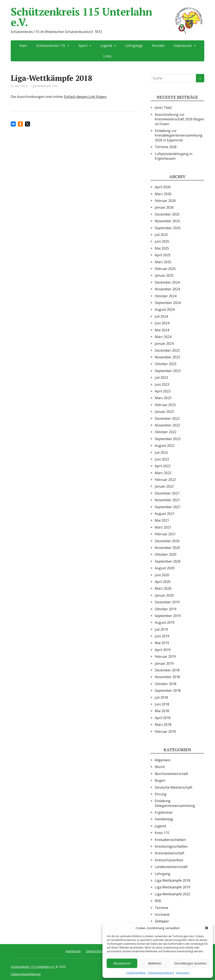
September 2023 (168, 371)
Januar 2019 (164, 663)
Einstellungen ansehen (190, 963)
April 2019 (163, 650)
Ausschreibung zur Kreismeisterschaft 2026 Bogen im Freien (179, 119)
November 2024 (167, 289)
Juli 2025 (161, 235)
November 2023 (167, 357)
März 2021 (163, 527)
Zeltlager (162, 921)
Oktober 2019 (166, 609)
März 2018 (163, 725)
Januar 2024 (164, 343)
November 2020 (167, 548)
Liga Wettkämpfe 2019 (172, 887)
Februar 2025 (165, 269)
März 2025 (163, 262)
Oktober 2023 (166, 364)
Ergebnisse (164, 812)
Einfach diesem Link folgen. (85, 97)
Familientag (164, 819)
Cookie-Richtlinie (136, 973)
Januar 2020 (164, 595)
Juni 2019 (162, 636)
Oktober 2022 (166, 432)
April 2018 (163, 718)
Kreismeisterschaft (170, 853)
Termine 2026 (166, 147)
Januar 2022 (164, 486)
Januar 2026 (164, 207)
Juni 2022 (162, 459)
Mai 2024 (162, 330)
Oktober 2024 (166, 296)
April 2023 (163, 391)
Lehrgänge (134, 46)
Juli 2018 (161, 697)
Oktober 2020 (166, 554)
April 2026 (163, 187)
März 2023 (163, 398)
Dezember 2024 (167, 282)
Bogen (160, 780)
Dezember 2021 (167, 493)
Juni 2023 (162, 384)
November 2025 (167, 221)
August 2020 (165, 568)
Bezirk (160, 767)
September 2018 (168, 691)
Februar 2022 (165, 480)
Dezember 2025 (167, 214)
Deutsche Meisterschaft (174, 787)
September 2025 (168, 228)
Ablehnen (155, 963)
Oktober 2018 (166, 684)
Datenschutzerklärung (161, 973)
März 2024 (163, 337)
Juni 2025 (162, 241)
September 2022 (168, 439)
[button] (207, 928)
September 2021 (168, 507)
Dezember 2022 (167, 418)
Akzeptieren (122, 963)
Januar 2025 (164, 275)
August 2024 (165, 309)
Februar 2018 (165, 731)
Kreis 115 (162, 833)
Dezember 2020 (167, 541)
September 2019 (168, 616)
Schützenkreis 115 (51, 46)
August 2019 (165, 622)
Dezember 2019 (167, 602)
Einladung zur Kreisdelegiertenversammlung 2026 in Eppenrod (179, 135)
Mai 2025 (162, 248)
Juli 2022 (161, 453)
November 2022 (167, 425)
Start (23, 46)
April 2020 (163, 582)
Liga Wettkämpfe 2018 (45, 86)
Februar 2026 (165, 201)
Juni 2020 (162, 575)
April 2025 (163, 255)
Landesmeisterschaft (171, 867)
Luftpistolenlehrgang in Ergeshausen (174, 156)
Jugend (106, 46)
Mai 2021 (162, 520)
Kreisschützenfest (169, 860)
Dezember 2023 (167, 350)
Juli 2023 (161, 378)
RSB (158, 901)
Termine (161, 908)
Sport (83, 46)
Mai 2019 (162, 643)
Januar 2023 (164, 412)
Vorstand (162, 914)
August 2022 (165, 446)
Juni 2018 (162, 704)
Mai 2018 (162, 711)
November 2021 (167, 500)
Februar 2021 (165, 534)
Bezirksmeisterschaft (171, 774)
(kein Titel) (163, 108)
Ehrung (161, 794)
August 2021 (165, 514)
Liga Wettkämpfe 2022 (172, 894)
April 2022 (163, 466)
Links (107, 56)
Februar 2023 (165, 405)
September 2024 (168, 303)
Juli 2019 (161, 629)
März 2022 (163, 473)
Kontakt (158, 46)
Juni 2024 (162, 323)
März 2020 (163, 588)
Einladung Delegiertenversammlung (175, 803)
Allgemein (163, 760)
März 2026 (163, 194)
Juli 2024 (161, 316)
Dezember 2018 (167, 670)
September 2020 (168, 561)
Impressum (183, 973)
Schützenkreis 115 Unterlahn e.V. (107, 17)
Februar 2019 (165, 656)
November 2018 (167, 677)
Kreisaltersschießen (170, 840)
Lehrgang (163, 874)
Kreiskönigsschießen (171, 846)
